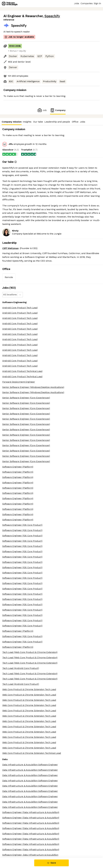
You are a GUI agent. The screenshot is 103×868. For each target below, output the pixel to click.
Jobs (83, 122)
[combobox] (4, 295)
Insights (27, 122)
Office (75, 122)
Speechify (52, 16)
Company (58, 110)
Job (42, 110)
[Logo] (10, 4)
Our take (38, 122)
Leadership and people (57, 122)
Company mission (12, 122)
